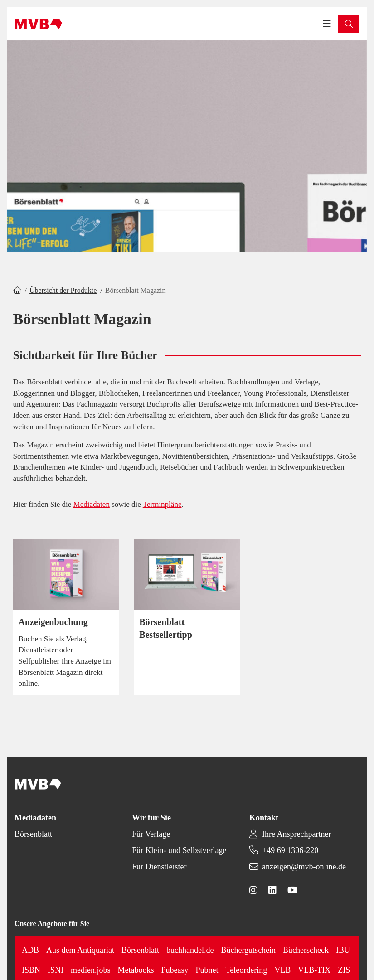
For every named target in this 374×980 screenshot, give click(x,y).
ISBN (31, 970)
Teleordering (247, 970)
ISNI (56, 970)
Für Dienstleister (159, 867)
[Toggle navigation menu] (327, 24)
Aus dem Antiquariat (80, 950)
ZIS (344, 970)
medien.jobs (91, 970)
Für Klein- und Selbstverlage (179, 850)
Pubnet (207, 970)
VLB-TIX (314, 970)
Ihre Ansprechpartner (296, 834)
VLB (282, 970)
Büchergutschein (248, 950)
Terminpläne (162, 504)
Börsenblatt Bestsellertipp (166, 628)
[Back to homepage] (38, 24)
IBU (343, 950)
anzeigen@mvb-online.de (304, 867)
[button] (349, 24)
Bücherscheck (306, 950)
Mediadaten (92, 504)
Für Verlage (151, 834)
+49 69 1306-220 (290, 850)
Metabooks (136, 970)
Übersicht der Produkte (63, 290)
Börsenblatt (33, 834)
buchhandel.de (190, 950)
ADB (30, 950)
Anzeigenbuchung (53, 622)
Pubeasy (175, 970)
